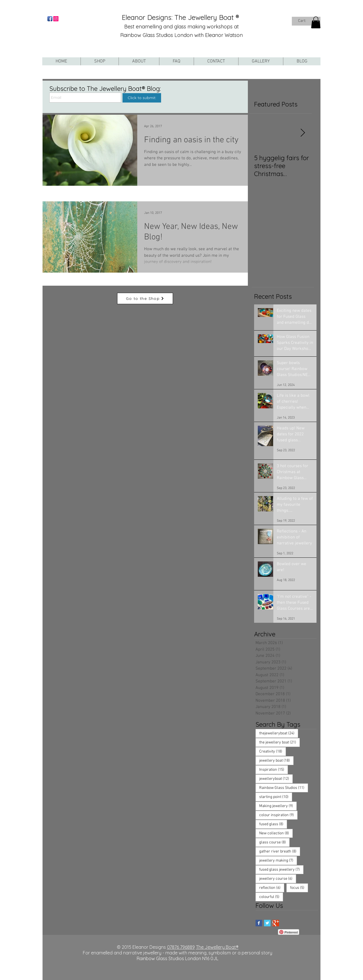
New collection (276, 833)
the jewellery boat (279, 742)
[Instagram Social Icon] (56, 19)
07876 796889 (181, 947)
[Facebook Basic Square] (259, 923)
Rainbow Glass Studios (284, 788)
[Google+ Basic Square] (276, 923)
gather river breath (280, 851)
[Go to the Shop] (145, 298)
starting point (276, 797)
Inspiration (274, 770)
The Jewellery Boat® (217, 947)
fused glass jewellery (281, 870)
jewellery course (278, 879)
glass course (274, 842)
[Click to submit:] (142, 98)
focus (299, 888)
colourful (271, 897)
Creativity (273, 751)
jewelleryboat (276, 779)
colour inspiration (278, 815)
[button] (316, 22)
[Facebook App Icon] (50, 19)
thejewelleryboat (279, 733)
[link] (305, 20)
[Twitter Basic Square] (267, 923)
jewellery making (278, 860)
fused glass (273, 824)
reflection (272, 888)
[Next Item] (303, 133)
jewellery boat (276, 760)
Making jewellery (278, 806)
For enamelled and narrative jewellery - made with (136, 953)
